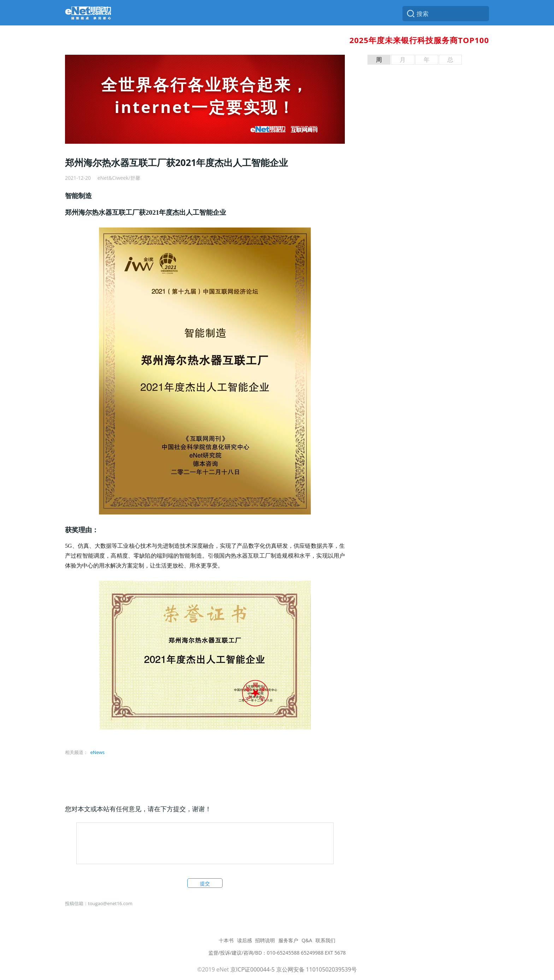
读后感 (244, 940)
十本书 (226, 940)
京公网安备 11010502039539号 (317, 969)
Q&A (307, 940)
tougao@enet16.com (110, 903)
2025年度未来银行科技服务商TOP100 (419, 40)
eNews (97, 752)
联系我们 (325, 940)
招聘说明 (265, 940)
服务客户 (288, 940)
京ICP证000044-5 (252, 969)
